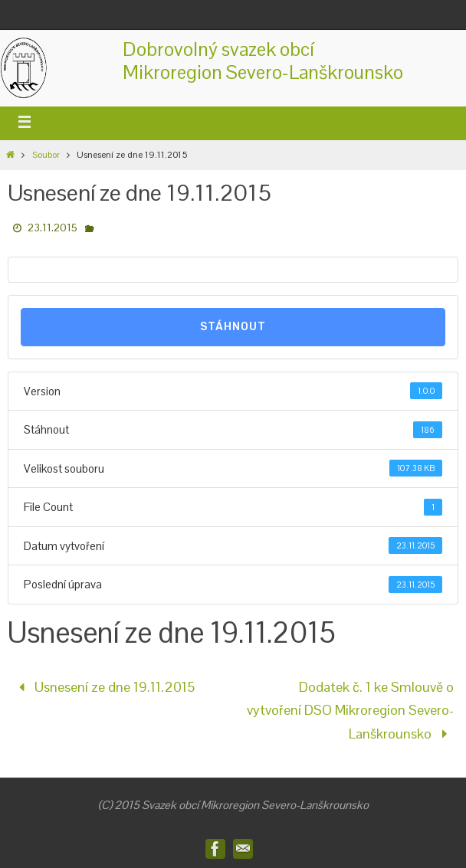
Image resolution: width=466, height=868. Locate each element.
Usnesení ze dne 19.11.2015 (103, 687)
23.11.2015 (53, 228)
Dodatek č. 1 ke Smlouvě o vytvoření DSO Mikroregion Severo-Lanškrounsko (350, 710)
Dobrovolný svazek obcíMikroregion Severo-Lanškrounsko (263, 61)
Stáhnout (233, 327)
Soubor (46, 155)
